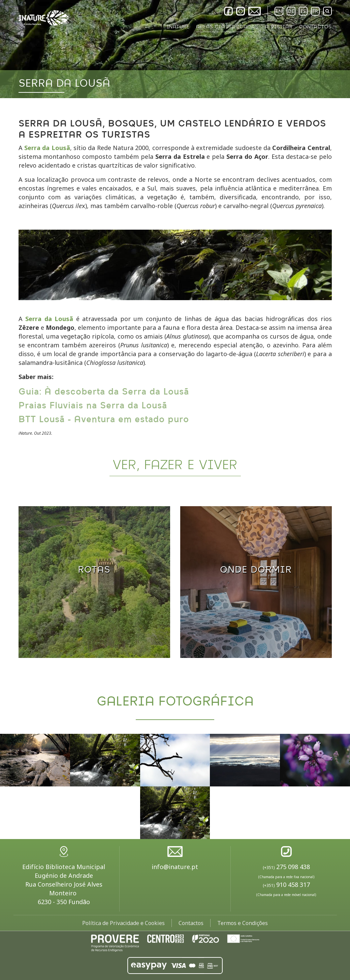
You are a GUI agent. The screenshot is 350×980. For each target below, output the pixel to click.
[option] (175, 49)
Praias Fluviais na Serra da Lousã (93, 406)
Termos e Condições (243, 923)
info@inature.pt (175, 867)
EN (279, 11)
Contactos (191, 923)
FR (315, 11)
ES (303, 11)
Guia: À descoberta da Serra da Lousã (104, 392)
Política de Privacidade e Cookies (123, 923)
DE (291, 11)
